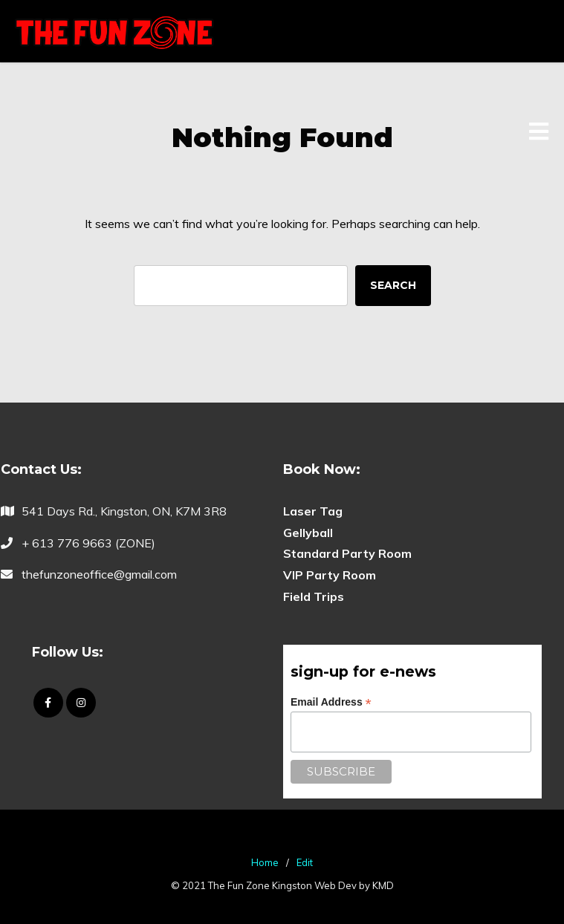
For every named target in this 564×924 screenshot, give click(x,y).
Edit (305, 862)
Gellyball (308, 533)
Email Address (331, 702)
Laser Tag (313, 511)
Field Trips (314, 596)
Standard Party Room (347, 553)
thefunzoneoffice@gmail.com (99, 574)
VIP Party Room (330, 575)
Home (265, 862)
